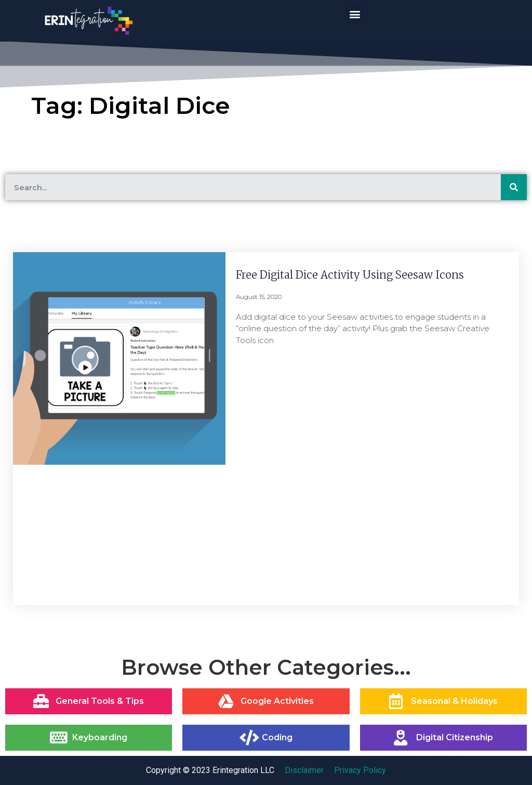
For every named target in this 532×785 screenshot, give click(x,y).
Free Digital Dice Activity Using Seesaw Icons (350, 275)
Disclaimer (304, 770)
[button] (355, 14)
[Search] (514, 187)
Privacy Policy (360, 770)
